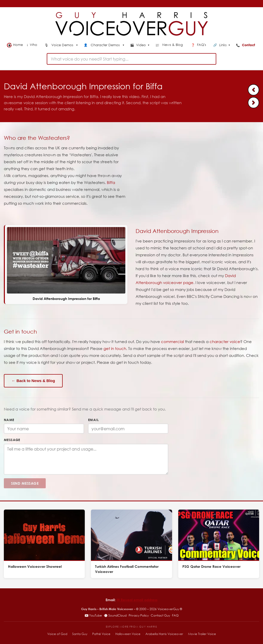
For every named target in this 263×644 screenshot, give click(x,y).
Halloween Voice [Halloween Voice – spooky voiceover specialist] (128, 634)
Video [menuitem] (140, 45)
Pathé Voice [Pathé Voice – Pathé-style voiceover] (101, 634)
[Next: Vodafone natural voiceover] (253, 103)
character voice (225, 341)
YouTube (93, 615)
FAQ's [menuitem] (199, 45)
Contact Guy (160, 615)
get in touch (115, 348)
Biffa (111, 182)
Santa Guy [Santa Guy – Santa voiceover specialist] (80, 634)
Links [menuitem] (222, 45)
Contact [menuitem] (246, 45)
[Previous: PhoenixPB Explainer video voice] (253, 90)
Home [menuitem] (15, 45)
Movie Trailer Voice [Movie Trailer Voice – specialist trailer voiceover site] (202, 634)
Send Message (25, 483)
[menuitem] (61, 45)
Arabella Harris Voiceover (164, 634)
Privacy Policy (139, 615)
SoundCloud (115, 615)
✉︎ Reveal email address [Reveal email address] (137, 600)
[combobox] (131, 59)
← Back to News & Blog (33, 381)
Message (12, 440)
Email (93, 420)
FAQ (175, 615)
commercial (172, 341)
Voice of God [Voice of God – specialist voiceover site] (57, 634)
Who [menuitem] (33, 45)
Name (9, 420)
